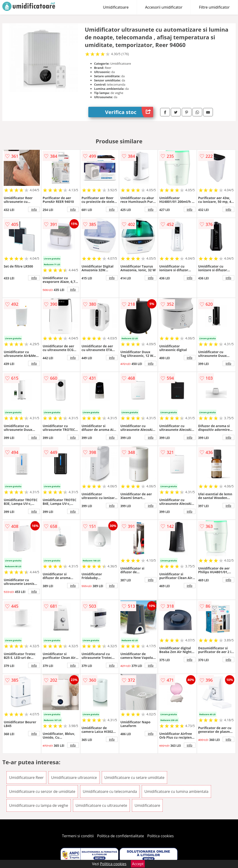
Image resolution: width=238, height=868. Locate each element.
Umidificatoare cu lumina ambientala (176, 791)
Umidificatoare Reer (26, 778)
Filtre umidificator (214, 7)
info (34, 209)
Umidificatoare (116, 7)
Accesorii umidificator (164, 7)
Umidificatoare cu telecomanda (110, 791)
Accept (138, 864)
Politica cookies (161, 836)
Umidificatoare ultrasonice (74, 778)
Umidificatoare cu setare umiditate (134, 778)
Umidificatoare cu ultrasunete (101, 805)
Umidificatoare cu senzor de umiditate (42, 791)
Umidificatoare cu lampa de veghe (39, 805)
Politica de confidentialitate (121, 836)
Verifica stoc (129, 112)
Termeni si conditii (78, 836)
